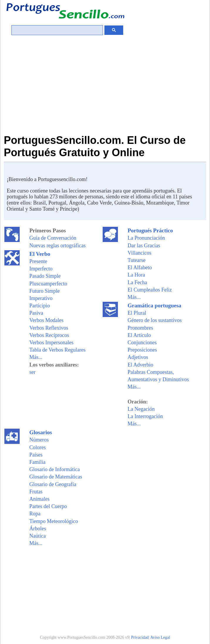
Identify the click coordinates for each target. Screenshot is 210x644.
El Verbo (40, 254)
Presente (38, 261)
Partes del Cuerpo (48, 506)
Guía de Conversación (53, 238)
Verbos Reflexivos (49, 328)
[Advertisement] (105, 81)
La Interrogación (145, 416)
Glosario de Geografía (53, 484)
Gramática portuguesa (154, 305)
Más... (36, 357)
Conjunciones (142, 343)
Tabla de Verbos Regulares (57, 350)
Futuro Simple (45, 291)
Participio (40, 306)
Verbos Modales (46, 320)
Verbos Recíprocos (49, 335)
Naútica (38, 536)
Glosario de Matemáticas (56, 477)
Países (36, 455)
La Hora (136, 275)
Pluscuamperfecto (48, 284)
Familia (37, 462)
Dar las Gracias (144, 246)
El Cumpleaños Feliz (150, 290)
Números (39, 440)
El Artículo (139, 335)
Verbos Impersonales (51, 343)
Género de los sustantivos (155, 320)
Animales (39, 499)
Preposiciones (142, 350)
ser (32, 372)
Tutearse (137, 260)
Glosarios (41, 432)
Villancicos (139, 253)
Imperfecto (41, 269)
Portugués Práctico (150, 230)
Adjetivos (138, 357)
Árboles (38, 529)
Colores (38, 447)
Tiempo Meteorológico (54, 521)
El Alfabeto (140, 268)
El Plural (137, 313)
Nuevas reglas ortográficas (57, 246)
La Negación (141, 409)
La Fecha (137, 282)
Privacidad (140, 637)
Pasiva (36, 313)
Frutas (36, 492)
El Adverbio (140, 365)
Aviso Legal (160, 637)
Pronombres (140, 328)
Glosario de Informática (55, 469)
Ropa (35, 514)
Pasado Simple (45, 276)
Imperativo (41, 298)
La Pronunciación (146, 238)
